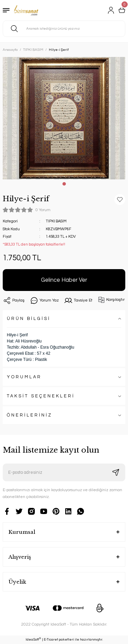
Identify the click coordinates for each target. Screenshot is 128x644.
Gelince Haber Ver (64, 280)
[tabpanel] (64, 118)
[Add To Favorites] (120, 200)
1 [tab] (64, 184)
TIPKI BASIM (56, 221)
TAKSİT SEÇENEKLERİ (41, 396)
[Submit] (116, 472)
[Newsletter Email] (64, 472)
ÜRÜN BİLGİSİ (29, 319)
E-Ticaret (51, 640)
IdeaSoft (33, 639)
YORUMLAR (24, 377)
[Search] (64, 29)
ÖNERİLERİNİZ (30, 415)
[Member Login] (111, 10)
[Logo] (26, 10)
